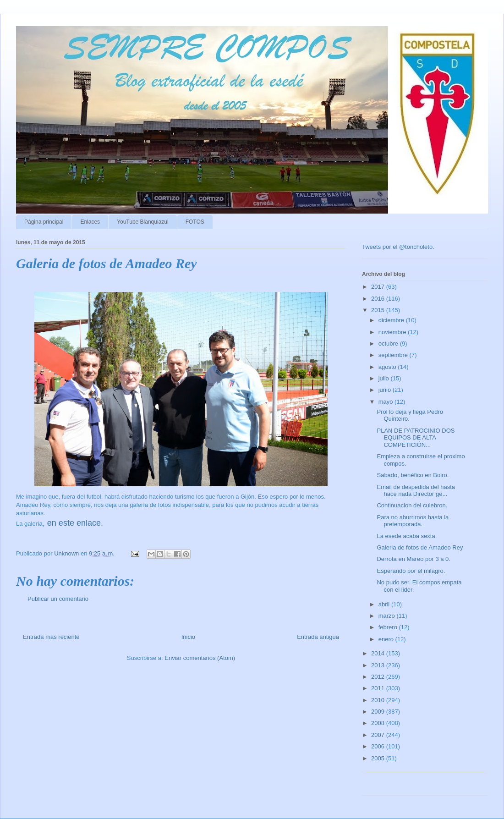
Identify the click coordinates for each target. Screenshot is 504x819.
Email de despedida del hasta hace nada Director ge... (416, 491)
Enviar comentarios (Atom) (200, 658)
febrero (389, 627)
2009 (379, 712)
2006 (379, 746)
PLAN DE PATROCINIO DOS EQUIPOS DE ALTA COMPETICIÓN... (416, 438)
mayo (386, 402)
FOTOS (195, 222)
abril (385, 604)
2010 (379, 700)
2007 (379, 735)
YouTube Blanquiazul (143, 222)
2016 (379, 299)
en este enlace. (75, 523)
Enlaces (90, 222)
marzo (388, 616)
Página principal (44, 222)
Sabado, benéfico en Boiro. (413, 475)
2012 (379, 677)
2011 (379, 688)
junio (386, 390)
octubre (389, 344)
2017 (379, 287)
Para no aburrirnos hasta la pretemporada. (413, 521)
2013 (379, 665)
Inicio (188, 637)
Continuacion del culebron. (412, 505)
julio (385, 378)
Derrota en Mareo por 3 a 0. (413, 559)
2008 (379, 723)
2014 (379, 653)
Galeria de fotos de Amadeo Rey (420, 547)
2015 (379, 310)
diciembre (392, 320)
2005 (379, 758)
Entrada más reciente (51, 637)
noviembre (393, 332)
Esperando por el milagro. (411, 571)
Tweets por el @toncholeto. (398, 247)
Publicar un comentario (58, 599)
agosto (388, 367)
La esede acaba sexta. (407, 536)
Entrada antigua (318, 637)
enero (387, 639)
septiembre (394, 355)
